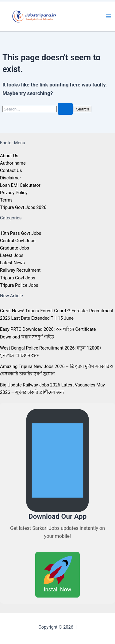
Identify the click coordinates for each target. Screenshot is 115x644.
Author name (13, 163)
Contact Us (11, 170)
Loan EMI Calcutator (20, 185)
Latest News (12, 263)
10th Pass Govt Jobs (21, 233)
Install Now (57, 574)
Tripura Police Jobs (19, 285)
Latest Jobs (12, 255)
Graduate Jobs (15, 248)
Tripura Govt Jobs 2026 (23, 207)
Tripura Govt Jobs (18, 278)
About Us (9, 156)
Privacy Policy (14, 193)
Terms (6, 200)
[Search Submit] (65, 109)
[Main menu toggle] (109, 16)
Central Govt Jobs (18, 241)
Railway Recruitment (20, 270)
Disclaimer (11, 178)
